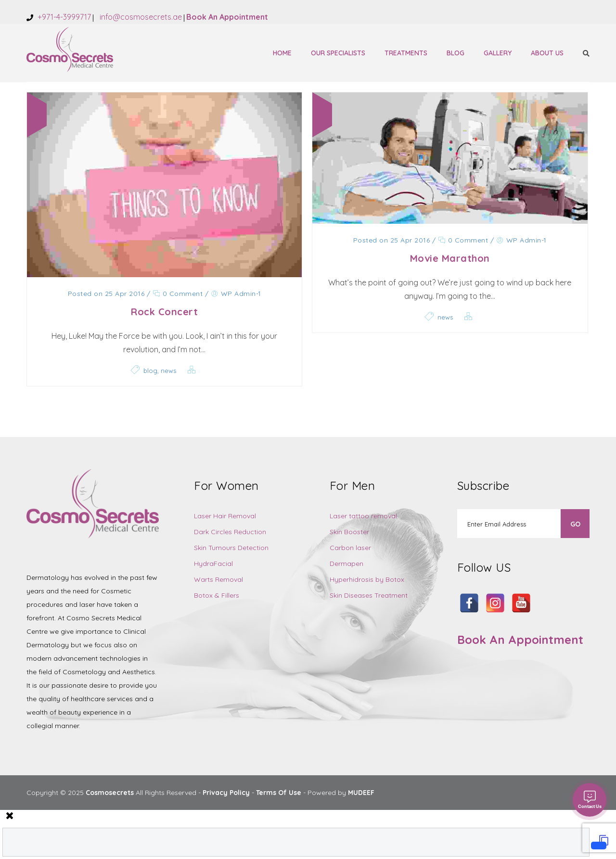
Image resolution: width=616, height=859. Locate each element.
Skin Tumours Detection (231, 548)
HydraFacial (213, 564)
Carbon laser (350, 548)
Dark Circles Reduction (230, 532)
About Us (547, 53)
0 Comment (178, 294)
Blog (456, 53)
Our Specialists (338, 53)
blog (150, 371)
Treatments (406, 53)
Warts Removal (218, 579)
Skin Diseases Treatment (369, 595)
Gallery (498, 53)
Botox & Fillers (217, 595)
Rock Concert (164, 312)
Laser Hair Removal (225, 516)
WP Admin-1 (241, 294)
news (168, 371)
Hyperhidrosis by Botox (367, 579)
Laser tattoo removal (363, 516)
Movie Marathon (450, 258)
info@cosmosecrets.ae (140, 17)
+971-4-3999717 (63, 17)
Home (282, 53)
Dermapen (346, 564)
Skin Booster (349, 532)
